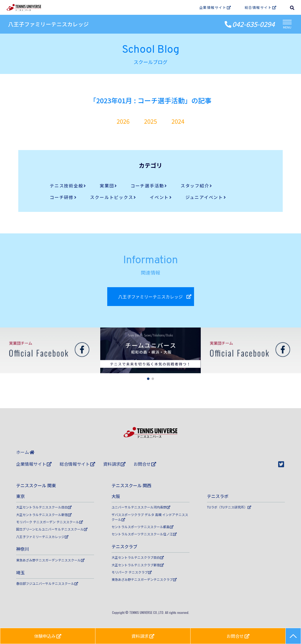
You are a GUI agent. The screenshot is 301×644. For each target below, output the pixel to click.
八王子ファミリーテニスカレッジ (48, 24)
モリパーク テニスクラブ (132, 572)
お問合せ (145, 464)
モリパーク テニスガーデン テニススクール (50, 522)
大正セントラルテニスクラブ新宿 (138, 565)
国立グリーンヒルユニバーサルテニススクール (52, 529)
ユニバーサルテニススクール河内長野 (141, 507)
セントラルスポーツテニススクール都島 (143, 527)
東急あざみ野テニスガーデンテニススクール (50, 560)
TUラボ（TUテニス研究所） (229, 507)
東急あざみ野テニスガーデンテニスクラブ (144, 579)
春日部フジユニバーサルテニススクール (47, 583)
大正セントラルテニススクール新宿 (44, 515)
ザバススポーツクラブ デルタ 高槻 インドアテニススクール (150, 517)
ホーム (25, 452)
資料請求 (114, 464)
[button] (148, 379)
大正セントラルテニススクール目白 (44, 507)
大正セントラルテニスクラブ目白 (138, 557)
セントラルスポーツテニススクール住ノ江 (144, 534)
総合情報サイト (261, 7)
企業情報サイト (215, 7)
